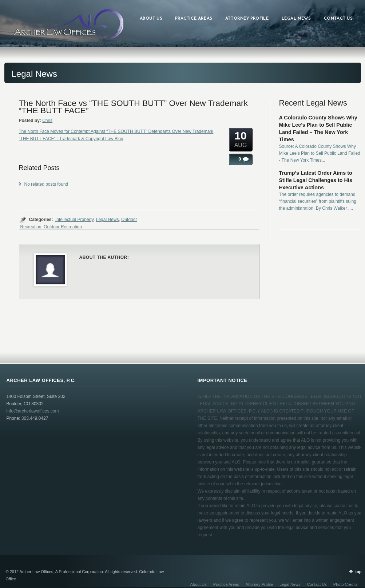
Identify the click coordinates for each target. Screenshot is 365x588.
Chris (47, 121)
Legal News (108, 220)
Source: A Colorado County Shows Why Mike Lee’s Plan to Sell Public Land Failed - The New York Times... (320, 153)
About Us (199, 584)
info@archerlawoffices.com (33, 411)
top (358, 572)
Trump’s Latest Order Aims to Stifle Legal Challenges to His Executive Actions (316, 180)
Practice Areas (226, 584)
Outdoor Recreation (63, 227)
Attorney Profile (259, 584)
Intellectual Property (74, 220)
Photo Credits (346, 584)
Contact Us (317, 584)
